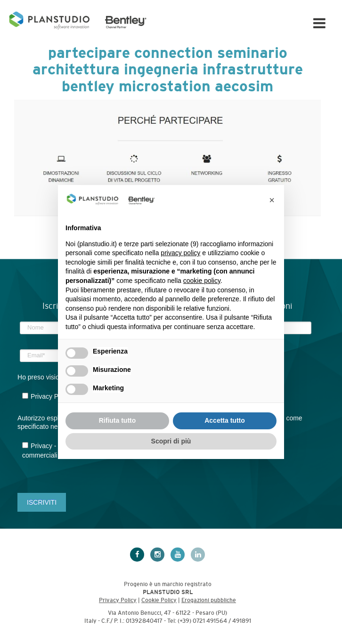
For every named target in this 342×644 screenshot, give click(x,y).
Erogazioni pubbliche (209, 600)
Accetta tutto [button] (225, 420)
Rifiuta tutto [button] (118, 420)
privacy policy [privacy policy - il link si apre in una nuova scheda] (180, 253)
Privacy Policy (118, 600)
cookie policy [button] (202, 281)
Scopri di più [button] (171, 441)
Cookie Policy (159, 600)
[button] (272, 200)
